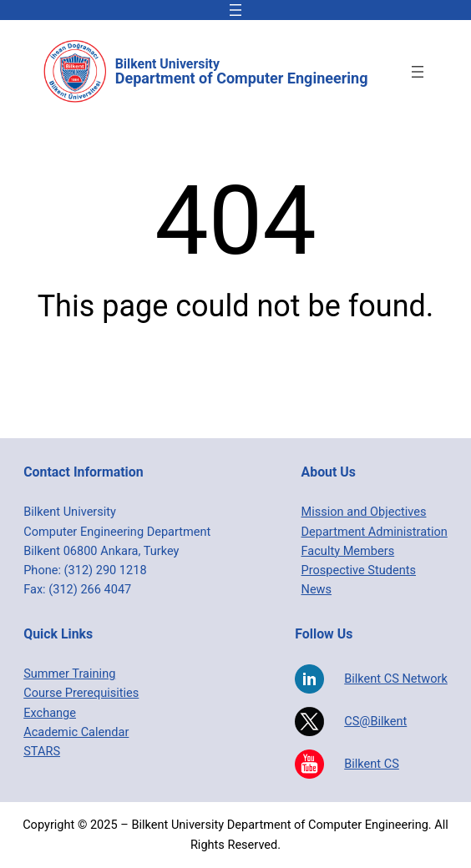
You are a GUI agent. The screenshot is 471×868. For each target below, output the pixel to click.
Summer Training (69, 674)
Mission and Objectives (364, 512)
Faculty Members (348, 551)
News (317, 590)
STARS (42, 752)
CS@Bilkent (375, 722)
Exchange (50, 713)
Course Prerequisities (81, 693)
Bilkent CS (372, 764)
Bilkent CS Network (396, 679)
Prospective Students (359, 570)
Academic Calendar (76, 732)
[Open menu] (235, 10)
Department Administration (375, 532)
